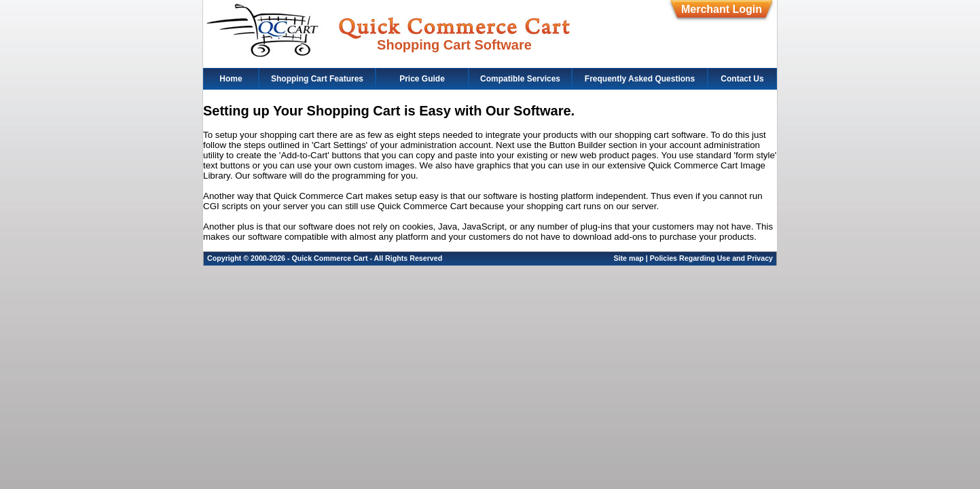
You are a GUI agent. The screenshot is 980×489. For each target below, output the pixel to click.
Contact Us (742, 79)
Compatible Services (520, 79)
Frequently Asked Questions (640, 79)
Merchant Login (722, 9)
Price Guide (422, 79)
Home (231, 79)
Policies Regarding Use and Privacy (711, 258)
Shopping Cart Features (317, 79)
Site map (628, 258)
